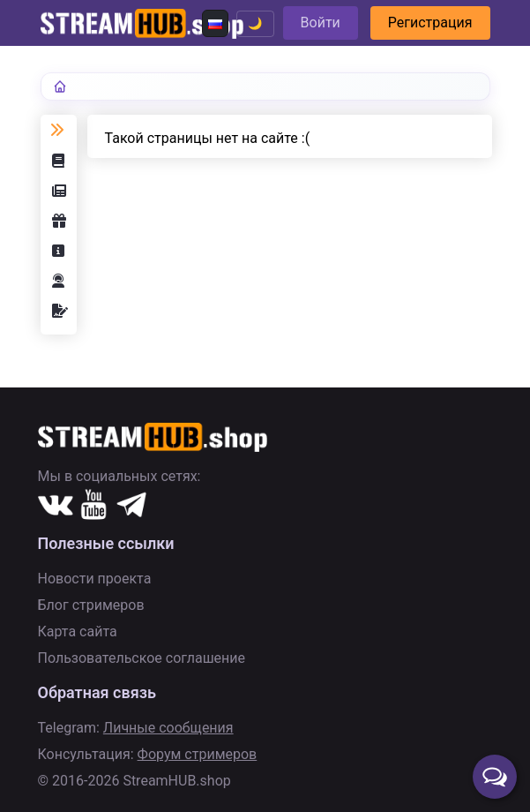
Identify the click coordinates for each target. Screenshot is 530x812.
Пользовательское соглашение (142, 658)
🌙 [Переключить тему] (255, 23)
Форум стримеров (198, 754)
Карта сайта (78, 632)
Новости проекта (95, 579)
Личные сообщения (168, 728)
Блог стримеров (91, 605)
